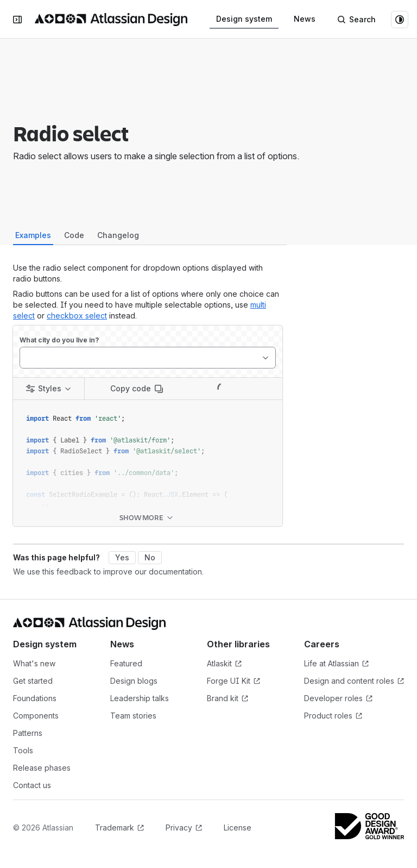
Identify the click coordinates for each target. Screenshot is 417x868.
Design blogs (134, 681)
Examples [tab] (33, 235)
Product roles (344, 716)
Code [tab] (74, 235)
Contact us (32, 785)
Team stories (133, 716)
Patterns (28, 733)
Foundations (35, 698)
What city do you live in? (59, 340)
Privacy (184, 828)
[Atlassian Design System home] (111, 20)
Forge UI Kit (247, 681)
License (238, 828)
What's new (34, 663)
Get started (33, 681)
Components (36, 716)
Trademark (119, 828)
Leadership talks (140, 698)
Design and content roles (354, 681)
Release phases (42, 768)
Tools (23, 750)
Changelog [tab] (118, 235)
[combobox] (26, 358)
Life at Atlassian (344, 664)
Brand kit (247, 699)
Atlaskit (247, 664)
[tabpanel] (148, 394)
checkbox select (77, 316)
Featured (126, 663)
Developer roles (344, 699)
